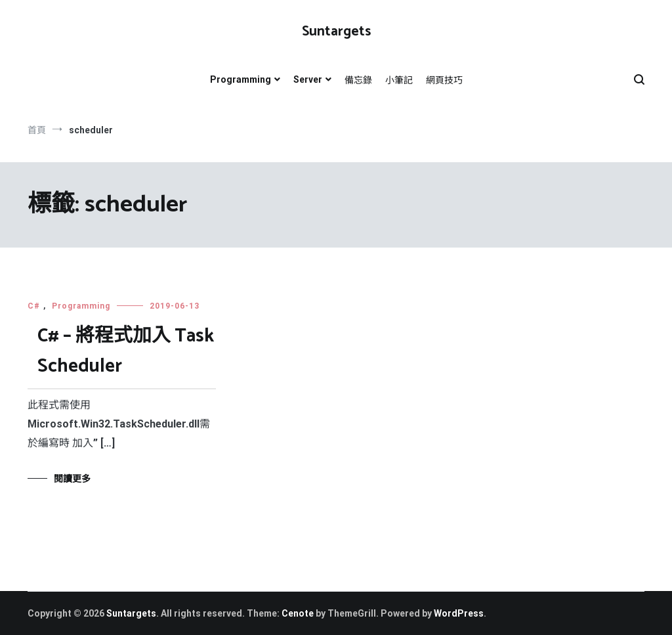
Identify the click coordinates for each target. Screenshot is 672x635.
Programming (241, 79)
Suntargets (336, 32)
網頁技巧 (444, 80)
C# (34, 306)
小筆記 (399, 80)
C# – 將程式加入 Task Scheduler (126, 351)
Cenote (298, 613)
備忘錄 (358, 80)
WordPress (459, 613)
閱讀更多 (72, 479)
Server (308, 79)
